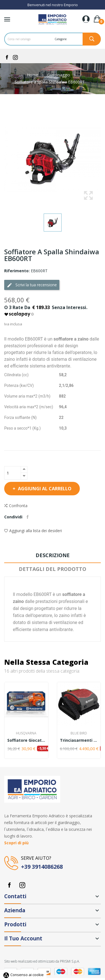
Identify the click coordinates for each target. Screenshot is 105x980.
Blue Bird (79, 733)
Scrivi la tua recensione (32, 285)
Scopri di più (16, 843)
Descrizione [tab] (53, 555)
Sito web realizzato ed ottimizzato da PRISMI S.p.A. (42, 961)
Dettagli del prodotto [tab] (53, 569)
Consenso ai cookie (23, 975)
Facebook (9, 885)
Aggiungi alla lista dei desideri (33, 531)
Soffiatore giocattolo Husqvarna (26, 740)
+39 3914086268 (42, 867)
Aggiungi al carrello (44, 489)
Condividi (28, 517)
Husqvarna (26, 733)
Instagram (22, 885)
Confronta (16, 506)
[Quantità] (13, 473)
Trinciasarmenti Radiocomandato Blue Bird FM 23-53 (79, 740)
